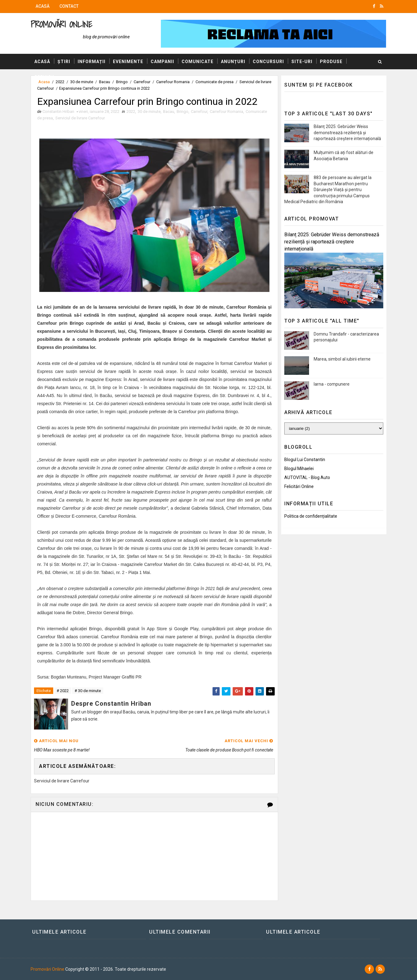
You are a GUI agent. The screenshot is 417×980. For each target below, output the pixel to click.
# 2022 (63, 691)
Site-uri (302, 62)
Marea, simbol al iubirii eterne (342, 359)
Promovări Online (61, 24)
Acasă (43, 6)
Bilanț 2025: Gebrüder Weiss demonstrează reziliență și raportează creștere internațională (347, 133)
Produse (331, 62)
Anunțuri (233, 62)
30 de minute (149, 111)
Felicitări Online (299, 486)
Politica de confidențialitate (311, 516)
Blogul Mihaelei (299, 469)
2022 (131, 111)
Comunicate (198, 62)
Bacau (169, 111)
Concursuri (268, 62)
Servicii (44, 77)
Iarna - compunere (332, 384)
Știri (64, 62)
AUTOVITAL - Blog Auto (307, 477)
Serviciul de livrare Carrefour (80, 118)
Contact (69, 6)
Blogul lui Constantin (305, 460)
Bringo (183, 111)
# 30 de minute (88, 691)
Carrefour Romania (226, 111)
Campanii (162, 62)
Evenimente (128, 62)
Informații (92, 62)
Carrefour (199, 111)
